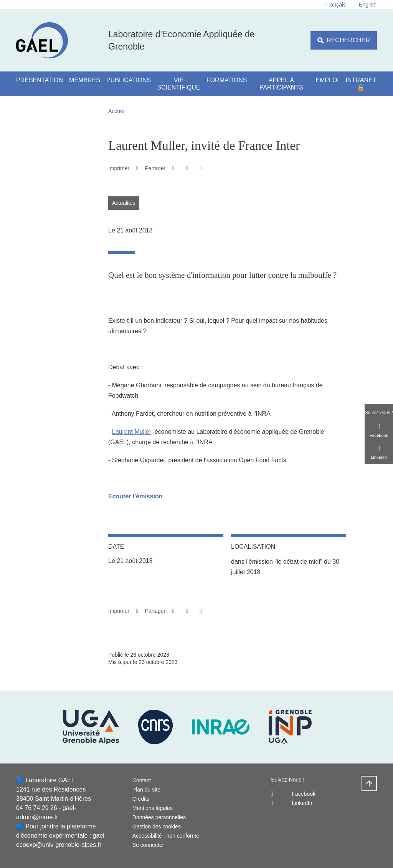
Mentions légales (153, 808)
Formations (227, 80)
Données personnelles (159, 817)
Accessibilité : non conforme (166, 836)
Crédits (141, 799)
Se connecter (148, 845)
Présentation (40, 80)
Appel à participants (281, 84)
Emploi (327, 80)
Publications (129, 80)
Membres (85, 80)
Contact (142, 780)
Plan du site (146, 790)
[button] (173, 168)
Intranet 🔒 (361, 84)
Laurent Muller (132, 432)
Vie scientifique (179, 84)
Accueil (117, 111)
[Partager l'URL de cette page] (201, 168)
